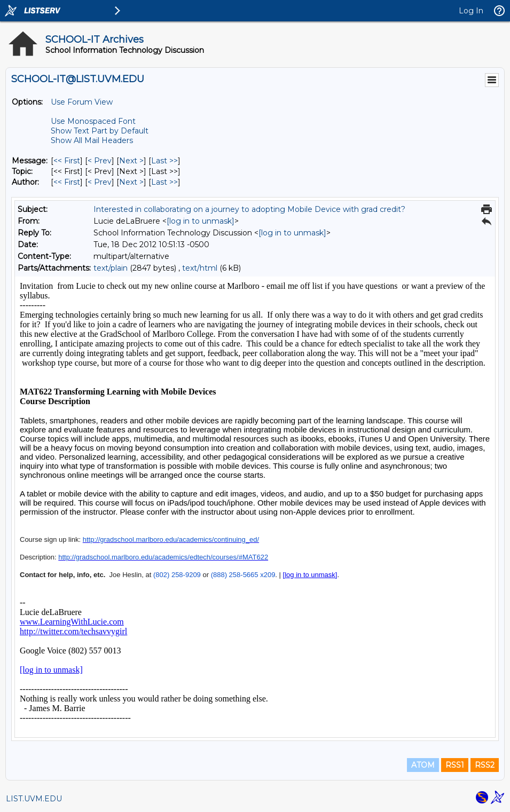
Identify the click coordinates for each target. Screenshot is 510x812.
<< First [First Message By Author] (67, 182)
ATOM (423, 765)
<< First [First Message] (67, 161)
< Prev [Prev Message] (100, 161)
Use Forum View (82, 102)
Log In (471, 11)
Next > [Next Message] (131, 161)
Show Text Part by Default (100, 131)
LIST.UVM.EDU (34, 799)
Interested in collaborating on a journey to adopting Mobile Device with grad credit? (249, 209)
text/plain (111, 268)
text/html (200, 268)
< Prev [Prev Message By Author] (100, 182)
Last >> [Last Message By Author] (164, 182)
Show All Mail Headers (92, 140)
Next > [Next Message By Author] (131, 182)
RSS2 (485, 765)
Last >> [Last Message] (164, 161)
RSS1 (455, 765)
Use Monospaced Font (93, 121)
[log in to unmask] (201, 221)
